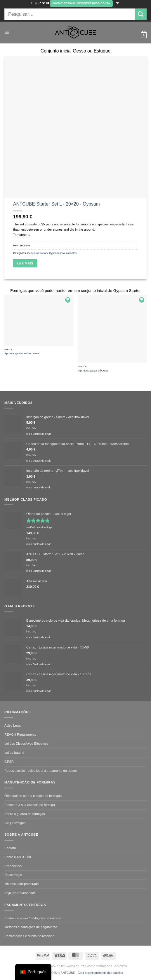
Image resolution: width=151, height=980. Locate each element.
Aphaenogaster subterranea (22, 353)
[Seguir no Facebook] (32, 3)
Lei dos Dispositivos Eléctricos (26, 744)
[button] (81, 3)
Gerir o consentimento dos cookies (100, 973)
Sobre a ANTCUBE (18, 857)
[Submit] (141, 14)
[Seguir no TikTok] (40, 3)
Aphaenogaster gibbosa (93, 370)
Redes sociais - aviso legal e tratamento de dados (41, 771)
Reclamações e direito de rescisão (29, 936)
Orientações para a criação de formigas (33, 796)
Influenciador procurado (22, 884)
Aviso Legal (13, 725)
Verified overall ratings (39, 527)
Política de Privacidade (61, 966)
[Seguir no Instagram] (36, 3)
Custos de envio (42, 434)
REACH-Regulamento (20, 734)
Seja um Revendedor (20, 893)
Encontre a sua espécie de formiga (30, 805)
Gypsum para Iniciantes (63, 253)
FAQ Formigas (15, 823)
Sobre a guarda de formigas (25, 814)
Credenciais (13, 866)
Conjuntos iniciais (37, 253)
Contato (10, 848)
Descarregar (13, 875)
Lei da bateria (14, 753)
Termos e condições (97, 966)
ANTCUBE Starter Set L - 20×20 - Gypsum (57, 204)
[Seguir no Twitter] (44, 3)
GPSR (9, 762)
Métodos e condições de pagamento (31, 927)
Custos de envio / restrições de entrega (33, 918)
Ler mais (25, 263)
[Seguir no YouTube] (48, 3)
